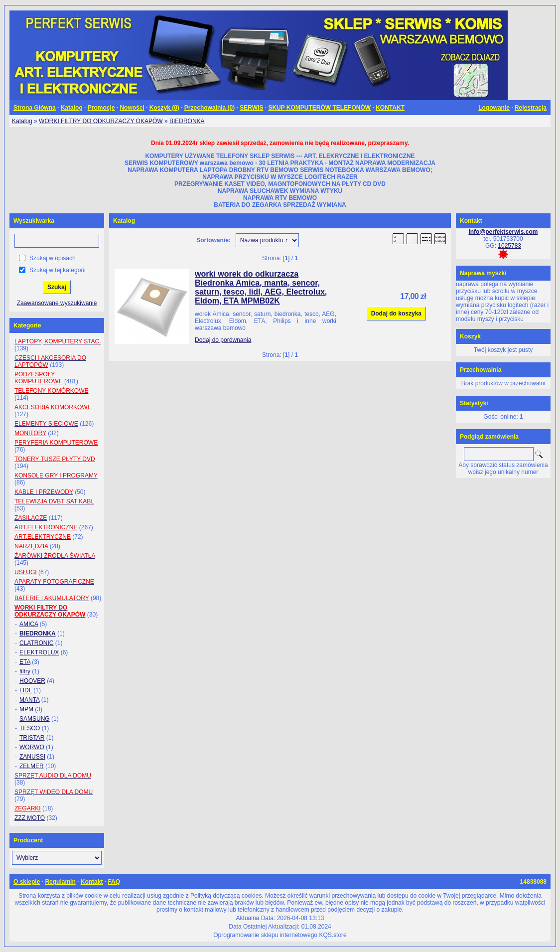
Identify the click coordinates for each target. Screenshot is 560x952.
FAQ (114, 882)
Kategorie (27, 325)
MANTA (29, 700)
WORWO (32, 747)
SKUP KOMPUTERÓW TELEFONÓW (319, 108)
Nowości (132, 108)
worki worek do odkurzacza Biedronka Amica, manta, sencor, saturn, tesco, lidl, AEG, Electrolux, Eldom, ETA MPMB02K (261, 287)
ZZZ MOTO (30, 818)
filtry (25, 671)
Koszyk (470, 336)
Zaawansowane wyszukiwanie (57, 303)
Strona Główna (35, 108)
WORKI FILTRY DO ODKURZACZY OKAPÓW (101, 121)
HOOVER (32, 681)
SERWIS (251, 108)
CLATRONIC (36, 643)
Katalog (72, 108)
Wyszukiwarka (34, 221)
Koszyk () (164, 108)
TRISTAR (32, 738)
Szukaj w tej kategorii (58, 270)
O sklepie (27, 882)
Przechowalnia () (210, 108)
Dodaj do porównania (223, 340)
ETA (25, 662)
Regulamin (60, 882)
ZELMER (32, 766)
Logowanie (494, 108)
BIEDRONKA (187, 121)
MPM (26, 709)
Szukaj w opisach (53, 258)
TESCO (30, 728)
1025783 (509, 246)
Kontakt (92, 882)
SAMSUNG (35, 719)
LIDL (26, 690)
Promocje (101, 108)
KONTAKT (390, 108)
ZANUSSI (32, 757)
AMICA (29, 624)
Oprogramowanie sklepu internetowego (265, 935)
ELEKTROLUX (39, 652)
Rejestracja (531, 108)
